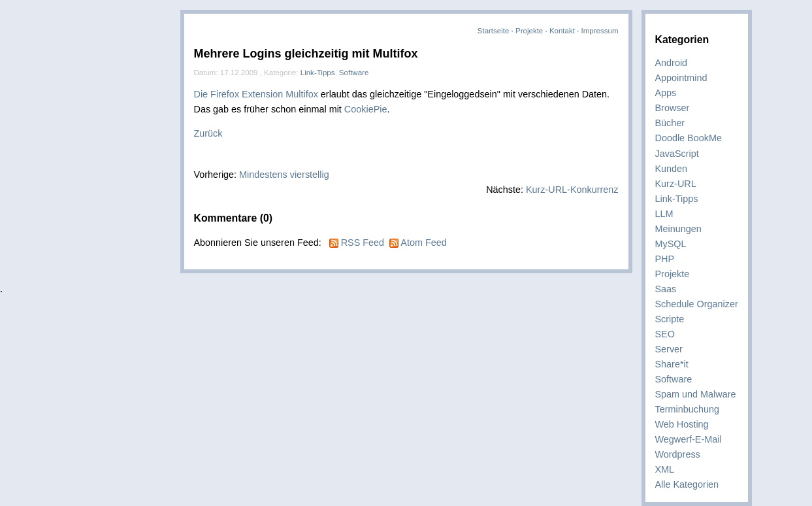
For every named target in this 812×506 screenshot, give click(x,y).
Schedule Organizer (697, 304)
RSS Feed (363, 243)
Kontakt (562, 31)
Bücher (670, 123)
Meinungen (678, 229)
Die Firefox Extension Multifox (256, 94)
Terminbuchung (687, 409)
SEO (665, 334)
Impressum (600, 31)
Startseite (494, 31)
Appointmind (681, 78)
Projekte (529, 31)
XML (665, 469)
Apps (666, 93)
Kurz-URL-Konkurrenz (572, 190)
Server (669, 349)
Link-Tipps (677, 199)
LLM (664, 214)
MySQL (671, 244)
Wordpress (678, 454)
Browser (673, 108)
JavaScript (677, 154)
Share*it (672, 364)
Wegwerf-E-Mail (689, 439)
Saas (666, 289)
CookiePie (366, 109)
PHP (665, 259)
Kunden (672, 169)
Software (674, 379)
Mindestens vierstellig (284, 175)
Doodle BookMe (689, 138)
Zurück (208, 133)
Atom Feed (423, 243)
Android (672, 63)
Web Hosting (682, 424)
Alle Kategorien (687, 484)
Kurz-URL (676, 184)
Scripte (670, 319)
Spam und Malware (696, 394)
